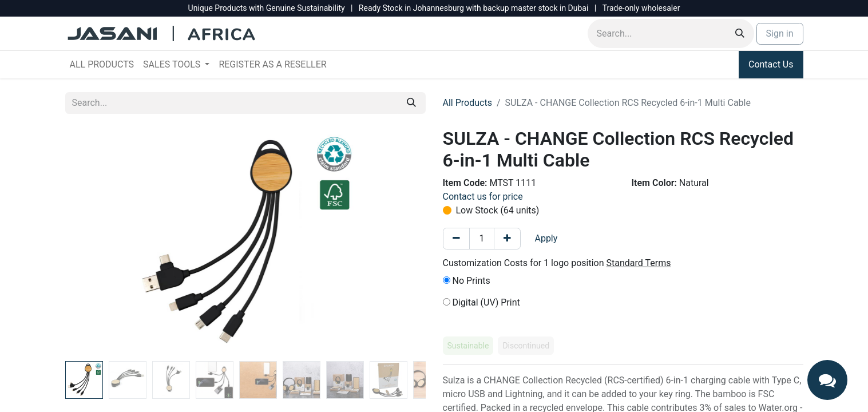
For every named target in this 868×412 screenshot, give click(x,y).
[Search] (740, 33)
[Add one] (507, 239)
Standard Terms (639, 263)
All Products (467, 103)
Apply (546, 238)
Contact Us (771, 64)
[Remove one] (456, 239)
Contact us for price (483, 197)
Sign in (780, 33)
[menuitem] (102, 65)
